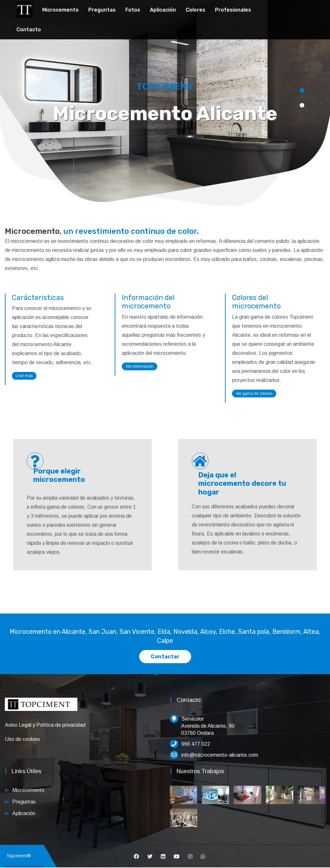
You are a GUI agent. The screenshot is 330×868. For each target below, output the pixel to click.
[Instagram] (190, 857)
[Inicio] (41, 708)
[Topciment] (24, 9)
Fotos (133, 10)
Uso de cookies (22, 739)
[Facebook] (136, 857)
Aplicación (163, 10)
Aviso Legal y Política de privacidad (45, 725)
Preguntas (102, 10)
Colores (195, 10)
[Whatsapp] (203, 857)
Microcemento (60, 10)
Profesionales (233, 10)
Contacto (29, 30)
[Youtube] (177, 857)
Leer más (24, 376)
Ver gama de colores (254, 394)
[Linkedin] (163, 857)
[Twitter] (150, 857)
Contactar (165, 657)
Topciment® (17, 856)
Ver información (140, 366)
